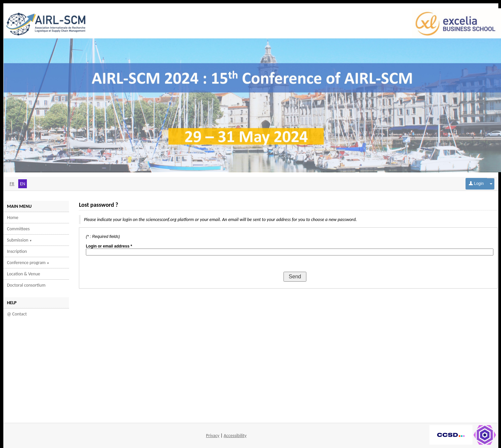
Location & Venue (24, 274)
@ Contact (17, 314)
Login (476, 184)
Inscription (17, 251)
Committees (18, 229)
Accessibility (235, 436)
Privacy (213, 436)
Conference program (28, 263)
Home (13, 218)
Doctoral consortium (26, 285)
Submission (20, 240)
